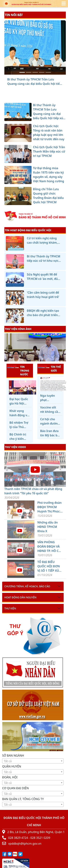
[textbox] (33, 761)
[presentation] (7, 348)
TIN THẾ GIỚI (49, 369)
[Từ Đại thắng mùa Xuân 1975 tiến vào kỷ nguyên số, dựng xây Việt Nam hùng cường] (42, 72)
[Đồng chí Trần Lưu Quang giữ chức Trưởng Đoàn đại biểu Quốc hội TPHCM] (48, 72)
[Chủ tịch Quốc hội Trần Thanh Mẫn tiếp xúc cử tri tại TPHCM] (35, 72)
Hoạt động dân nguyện (20, 597)
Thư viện (10, 608)
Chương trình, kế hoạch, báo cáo (27, 586)
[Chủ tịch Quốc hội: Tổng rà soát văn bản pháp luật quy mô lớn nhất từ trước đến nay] (29, 72)
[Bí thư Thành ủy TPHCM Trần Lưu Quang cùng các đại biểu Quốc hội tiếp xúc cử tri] (22, 72)
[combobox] (33, 761)
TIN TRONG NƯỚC (18, 370)
